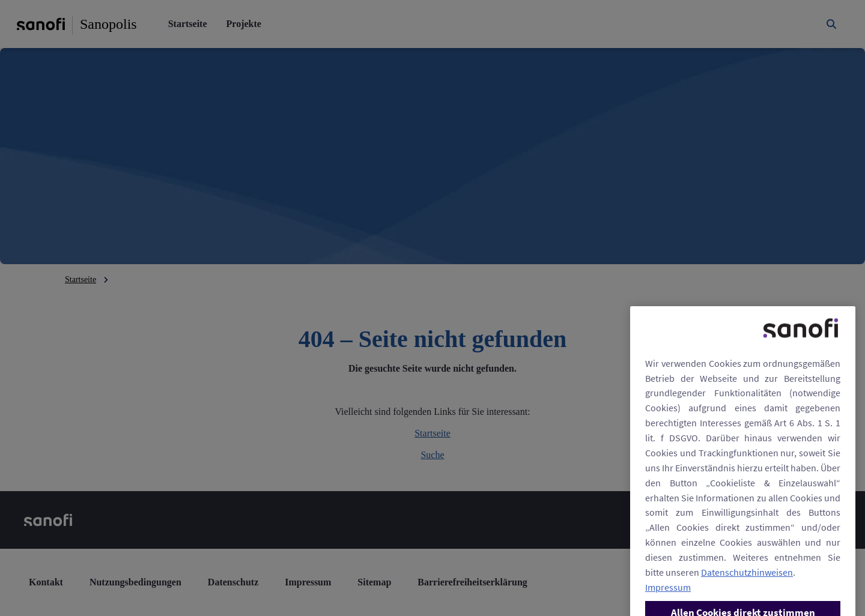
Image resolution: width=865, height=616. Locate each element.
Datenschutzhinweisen (747, 596)
